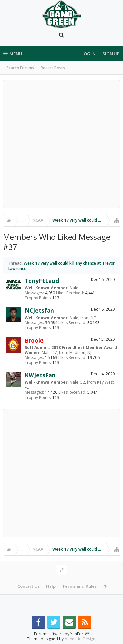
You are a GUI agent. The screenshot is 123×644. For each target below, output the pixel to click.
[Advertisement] (61, 144)
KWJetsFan (40, 375)
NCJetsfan (39, 310)
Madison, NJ (80, 352)
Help (51, 586)
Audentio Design (80, 639)
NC (93, 318)
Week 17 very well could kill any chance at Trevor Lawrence (61, 266)
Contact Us (29, 586)
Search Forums (20, 68)
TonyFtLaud (42, 281)
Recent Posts (53, 68)
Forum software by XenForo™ (61, 634)
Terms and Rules (79, 586)
